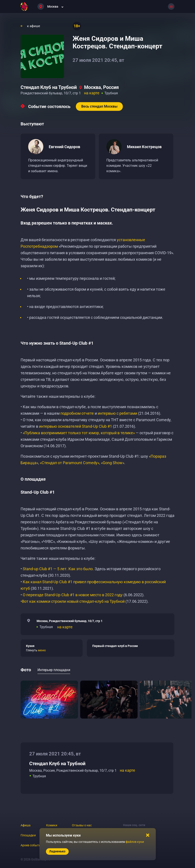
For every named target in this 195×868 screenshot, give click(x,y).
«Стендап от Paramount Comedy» (70, 463)
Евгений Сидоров (64, 147)
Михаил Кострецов (144, 147)
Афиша (26, 825)
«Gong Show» (113, 463)
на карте (92, 93)
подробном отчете (77, 413)
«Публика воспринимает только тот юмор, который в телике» (79, 433)
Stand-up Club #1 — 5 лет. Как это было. (58, 569)
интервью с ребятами (117, 413)
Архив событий (31, 845)
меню (42, 650)
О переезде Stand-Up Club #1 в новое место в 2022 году (73, 595)
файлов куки (135, 842)
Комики (52, 825)
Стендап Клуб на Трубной (49, 87)
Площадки (28, 835)
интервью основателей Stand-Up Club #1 (76, 426)
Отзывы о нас (82, 825)
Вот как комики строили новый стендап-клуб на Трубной (73, 601)
